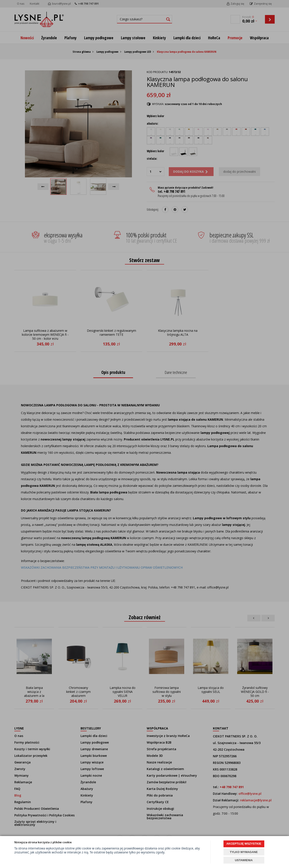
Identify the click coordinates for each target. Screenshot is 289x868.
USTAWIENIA (244, 860)
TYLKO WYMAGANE (244, 852)
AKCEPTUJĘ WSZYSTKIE (244, 844)
